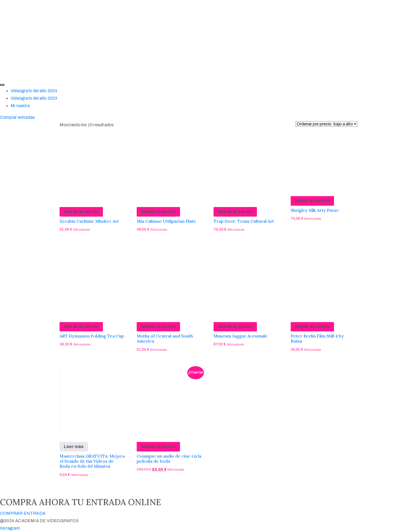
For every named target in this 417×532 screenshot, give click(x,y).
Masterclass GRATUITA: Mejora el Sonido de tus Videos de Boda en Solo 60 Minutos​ (92, 461)
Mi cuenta (20, 106)
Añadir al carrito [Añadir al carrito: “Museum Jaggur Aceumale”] (235, 326)
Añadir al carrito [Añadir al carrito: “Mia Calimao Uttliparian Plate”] (158, 212)
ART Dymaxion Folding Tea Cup (92, 336)
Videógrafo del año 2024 (34, 91)
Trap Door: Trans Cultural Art (244, 221)
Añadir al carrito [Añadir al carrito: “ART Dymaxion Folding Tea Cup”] (81, 326)
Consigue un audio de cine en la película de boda (169, 459)
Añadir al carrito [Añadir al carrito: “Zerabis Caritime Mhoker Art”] (81, 212)
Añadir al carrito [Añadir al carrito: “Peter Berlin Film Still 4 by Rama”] (312, 326)
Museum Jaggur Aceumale (241, 336)
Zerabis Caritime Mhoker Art (89, 221)
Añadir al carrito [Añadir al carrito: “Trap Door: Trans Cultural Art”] (235, 212)
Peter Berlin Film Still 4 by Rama (317, 338)
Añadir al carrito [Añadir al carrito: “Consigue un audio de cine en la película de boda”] (158, 447)
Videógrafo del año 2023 (34, 98)
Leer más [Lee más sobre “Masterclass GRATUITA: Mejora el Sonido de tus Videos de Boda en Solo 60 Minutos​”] (74, 447)
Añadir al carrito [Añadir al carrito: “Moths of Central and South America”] (158, 326)
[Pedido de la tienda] (326, 124)
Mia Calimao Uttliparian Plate (166, 221)
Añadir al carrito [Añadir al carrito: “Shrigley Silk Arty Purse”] (312, 201)
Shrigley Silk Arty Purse (315, 210)
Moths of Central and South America (165, 338)
